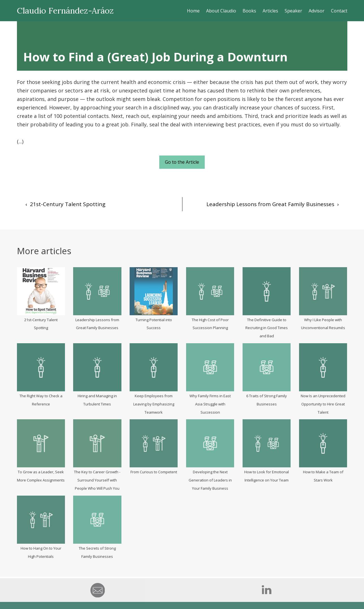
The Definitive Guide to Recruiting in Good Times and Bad (267, 328)
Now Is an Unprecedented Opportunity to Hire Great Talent (323, 404)
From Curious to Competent (154, 472)
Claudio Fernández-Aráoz (65, 11)
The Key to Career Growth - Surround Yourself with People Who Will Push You (97, 480)
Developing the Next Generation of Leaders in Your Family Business (210, 480)
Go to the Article (182, 162)
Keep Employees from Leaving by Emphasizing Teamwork (154, 404)
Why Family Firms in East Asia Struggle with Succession (210, 404)
